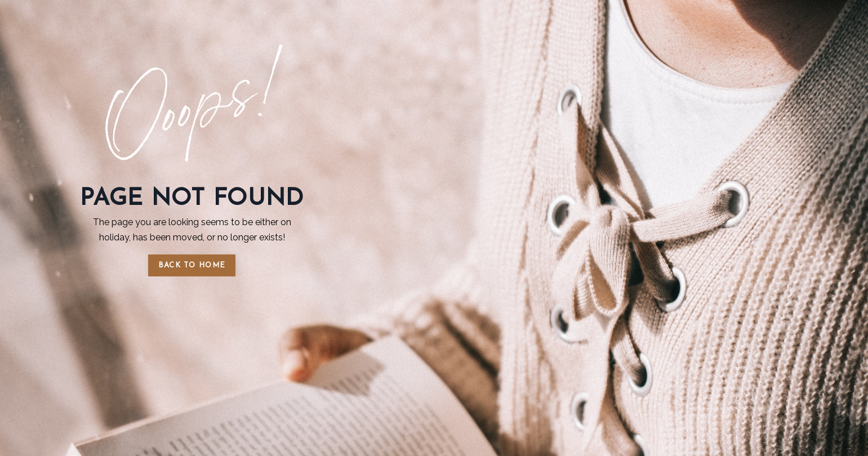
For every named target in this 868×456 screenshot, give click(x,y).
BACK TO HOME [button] (192, 265)
